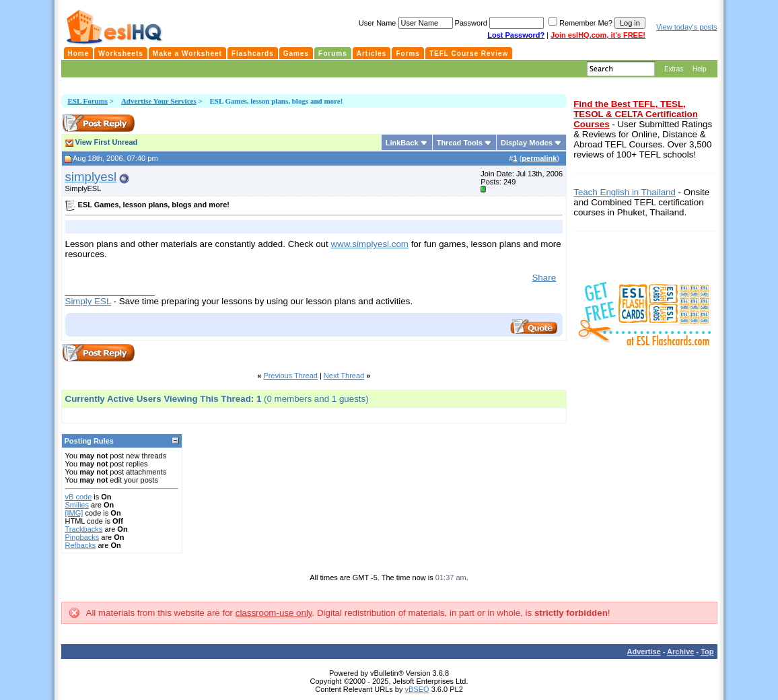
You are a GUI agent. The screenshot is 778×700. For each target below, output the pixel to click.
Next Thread (344, 376)
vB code (79, 497)
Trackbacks (84, 529)
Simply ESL (88, 301)
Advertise (644, 652)
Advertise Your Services (159, 101)
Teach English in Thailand (625, 192)
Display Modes (527, 143)
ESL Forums (88, 101)
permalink (539, 158)
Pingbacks (82, 537)
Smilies (77, 505)
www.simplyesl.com (369, 244)
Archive (680, 652)
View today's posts (687, 27)
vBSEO (417, 689)
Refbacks (81, 545)
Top (707, 652)
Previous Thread (290, 376)
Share (544, 278)
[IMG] (74, 513)
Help (700, 69)
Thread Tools (460, 143)
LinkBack (402, 143)
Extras (674, 69)
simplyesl (91, 177)
